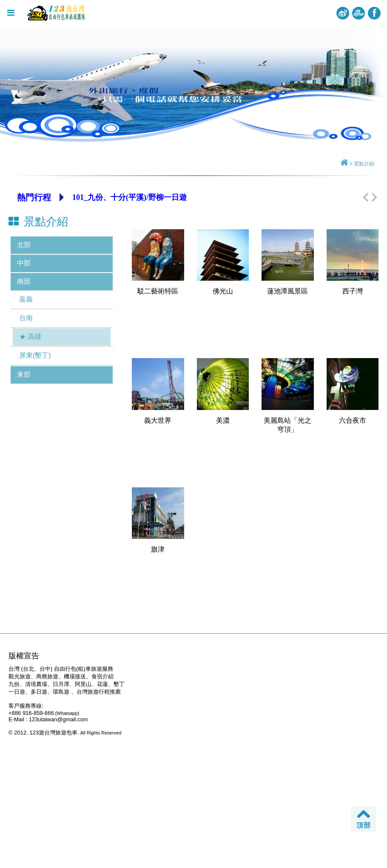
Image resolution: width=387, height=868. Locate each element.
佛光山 (223, 291)
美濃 (223, 420)
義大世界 (158, 420)
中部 (24, 263)
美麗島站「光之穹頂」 (287, 425)
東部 (24, 374)
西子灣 (353, 291)
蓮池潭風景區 (287, 291)
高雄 (34, 337)
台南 (26, 318)
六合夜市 (353, 420)
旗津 (158, 549)
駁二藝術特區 (158, 291)
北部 (24, 245)
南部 (24, 281)
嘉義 (26, 299)
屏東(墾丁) (35, 355)
